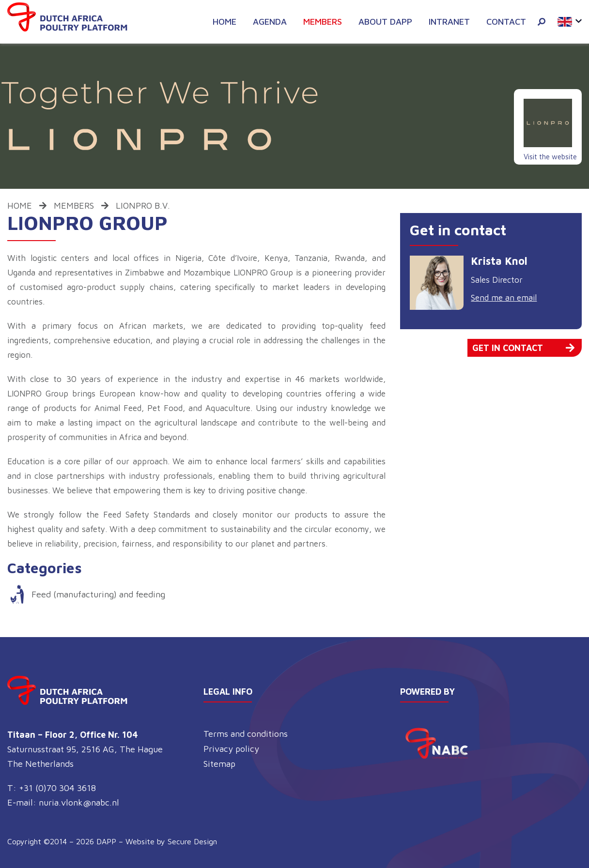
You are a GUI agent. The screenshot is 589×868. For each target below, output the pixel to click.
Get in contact (523, 348)
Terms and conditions (246, 734)
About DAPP (385, 22)
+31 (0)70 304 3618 (57, 788)
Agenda (270, 22)
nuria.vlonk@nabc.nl (79, 802)
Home (225, 22)
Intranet (449, 22)
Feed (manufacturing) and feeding (98, 594)
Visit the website (550, 157)
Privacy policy (231, 749)
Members (323, 22)
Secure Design (192, 841)
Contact (506, 22)
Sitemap (219, 764)
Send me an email (504, 298)
